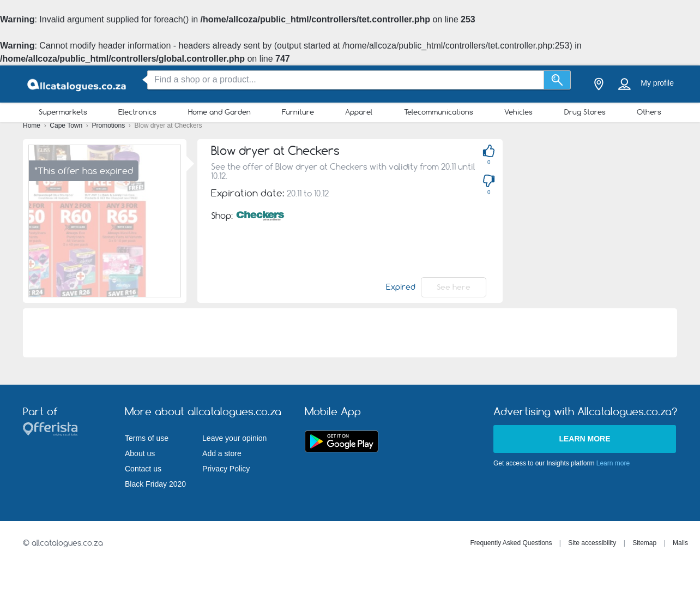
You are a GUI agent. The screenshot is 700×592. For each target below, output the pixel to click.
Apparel (359, 112)
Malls (680, 543)
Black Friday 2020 (155, 484)
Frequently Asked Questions (511, 543)
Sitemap (644, 543)
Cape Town (67, 125)
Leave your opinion (234, 438)
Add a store (222, 453)
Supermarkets (63, 112)
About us (140, 453)
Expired (401, 287)
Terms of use (147, 438)
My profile (657, 83)
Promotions (110, 125)
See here (454, 287)
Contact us (143, 469)
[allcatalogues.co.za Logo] (77, 84)
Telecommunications (439, 112)
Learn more (584, 439)
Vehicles (518, 112)
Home (32, 125)
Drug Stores (585, 112)
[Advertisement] (607, 216)
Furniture (298, 112)
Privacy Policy (226, 469)
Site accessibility (592, 543)
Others (649, 112)
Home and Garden (219, 112)
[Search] (557, 80)
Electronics (137, 112)
